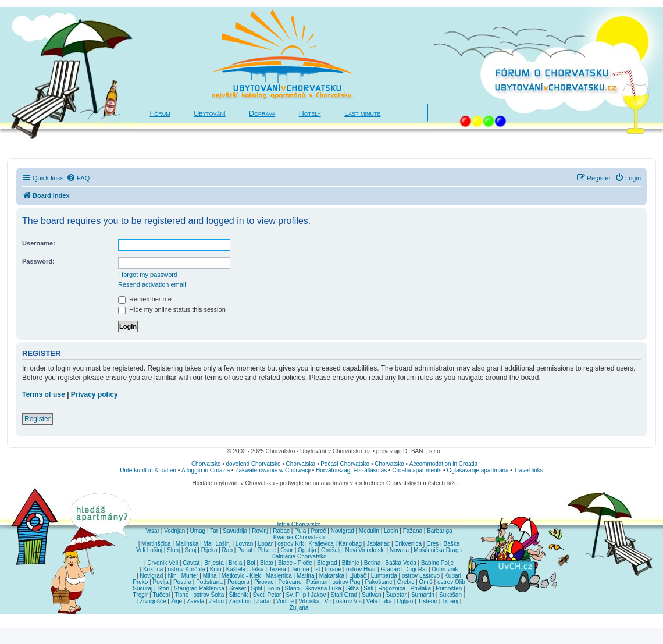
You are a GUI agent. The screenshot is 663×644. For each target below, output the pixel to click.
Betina (372, 563)
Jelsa (257, 569)
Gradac (390, 569)
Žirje (177, 601)
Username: (39, 243)
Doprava (262, 113)
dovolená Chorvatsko (254, 464)
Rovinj (260, 531)
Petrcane (290, 582)
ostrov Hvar (361, 569)
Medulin (369, 531)
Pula (300, 531)
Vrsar (152, 531)
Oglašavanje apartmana (477, 470)
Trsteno (427, 601)
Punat (245, 550)
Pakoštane (378, 582)
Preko (140, 582)
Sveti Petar (267, 595)
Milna (210, 576)
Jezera (277, 569)
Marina (306, 576)
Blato (267, 563)
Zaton (216, 601)
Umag (197, 531)
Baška (452, 544)
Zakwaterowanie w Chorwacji (273, 470)
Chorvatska (301, 464)
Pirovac (264, 582)
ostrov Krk (290, 544)
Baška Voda (400, 563)
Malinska (187, 544)
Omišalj (331, 550)
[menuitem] (78, 178)
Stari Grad (344, 595)
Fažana (413, 531)
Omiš (425, 582)
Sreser (238, 588)
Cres (432, 544)
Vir (328, 601)
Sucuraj (142, 588)
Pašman (317, 582)
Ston (163, 588)
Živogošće (153, 601)
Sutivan (371, 595)
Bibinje (351, 563)
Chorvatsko (206, 464)
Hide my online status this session (172, 309)
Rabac (281, 531)
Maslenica (279, 576)
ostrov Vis (349, 601)
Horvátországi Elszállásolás (351, 470)
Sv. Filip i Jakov (306, 595)
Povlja (161, 582)
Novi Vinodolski (365, 550)
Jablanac (378, 544)
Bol (251, 563)
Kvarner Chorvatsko (299, 537)
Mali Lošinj (217, 544)
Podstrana (209, 582)
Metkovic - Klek (241, 576)
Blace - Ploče (295, 563)
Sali (368, 588)
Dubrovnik (445, 569)
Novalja (399, 550)
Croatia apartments (417, 470)
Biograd (327, 563)
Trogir (141, 595)
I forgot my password (148, 275)
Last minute (362, 113)
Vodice (285, 601)
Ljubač (357, 576)
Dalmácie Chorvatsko (299, 556)
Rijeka (209, 550)
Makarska (332, 576)
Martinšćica (156, 544)
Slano (293, 588)
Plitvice (266, 550)
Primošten (449, 588)
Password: (38, 261)
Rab (227, 550)
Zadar (264, 601)
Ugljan (405, 601)
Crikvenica (408, 544)
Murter (190, 576)
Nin (172, 576)
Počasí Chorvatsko (345, 464)
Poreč (318, 531)
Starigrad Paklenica (199, 588)
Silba (352, 588)
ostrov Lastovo (421, 576)
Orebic (406, 582)
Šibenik (239, 595)
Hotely (310, 113)
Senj (190, 550)
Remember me (145, 299)
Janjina (300, 569)
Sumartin (423, 595)
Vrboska (309, 601)
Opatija (307, 550)
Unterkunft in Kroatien (148, 470)
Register (38, 419)
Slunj (173, 550)
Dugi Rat (416, 569)
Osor (287, 550)
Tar (214, 531)
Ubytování (209, 113)
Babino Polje (437, 563)
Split (257, 588)
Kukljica (153, 569)
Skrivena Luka (322, 588)
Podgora (238, 582)
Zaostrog (240, 601)
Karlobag (350, 544)
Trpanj (450, 601)
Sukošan (450, 595)
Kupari (453, 576)
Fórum (160, 113)
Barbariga (439, 531)
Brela (235, 563)
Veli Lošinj (149, 550)
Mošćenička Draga (438, 550)
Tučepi (162, 595)
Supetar (396, 595)
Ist (317, 569)
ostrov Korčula (187, 569)
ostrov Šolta (209, 595)
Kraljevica (321, 544)
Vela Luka (379, 601)
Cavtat (191, 563)
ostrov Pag (346, 582)
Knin (216, 569)
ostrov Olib (451, 582)
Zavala (195, 601)
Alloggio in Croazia (206, 470)
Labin (391, 531)
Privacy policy (95, 394)
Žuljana (299, 608)
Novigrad (343, 531)
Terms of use (44, 394)
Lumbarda (384, 576)
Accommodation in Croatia (443, 464)
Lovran (245, 544)
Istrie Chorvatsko (299, 524)
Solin (273, 588)
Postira (182, 582)
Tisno (181, 595)
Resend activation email (152, 284)
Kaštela (236, 569)
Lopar (266, 544)
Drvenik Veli (163, 563)
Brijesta (214, 563)
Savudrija (235, 531)
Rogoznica (392, 588)
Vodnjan (174, 531)
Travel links (529, 470)
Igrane (333, 569)
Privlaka (421, 588)
